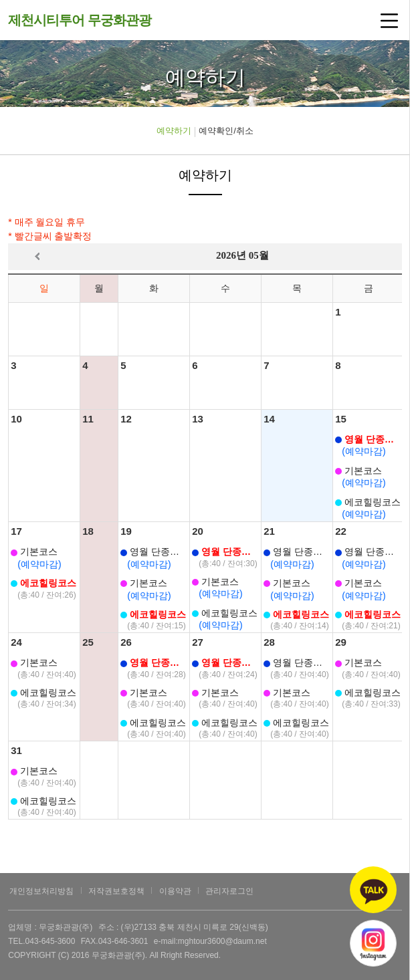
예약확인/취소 (226, 131)
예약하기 (174, 131)
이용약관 (175, 891)
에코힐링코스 (368, 502)
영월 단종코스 (369, 439)
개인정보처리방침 (41, 891)
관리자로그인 (229, 891)
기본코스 (358, 471)
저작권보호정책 (116, 891)
